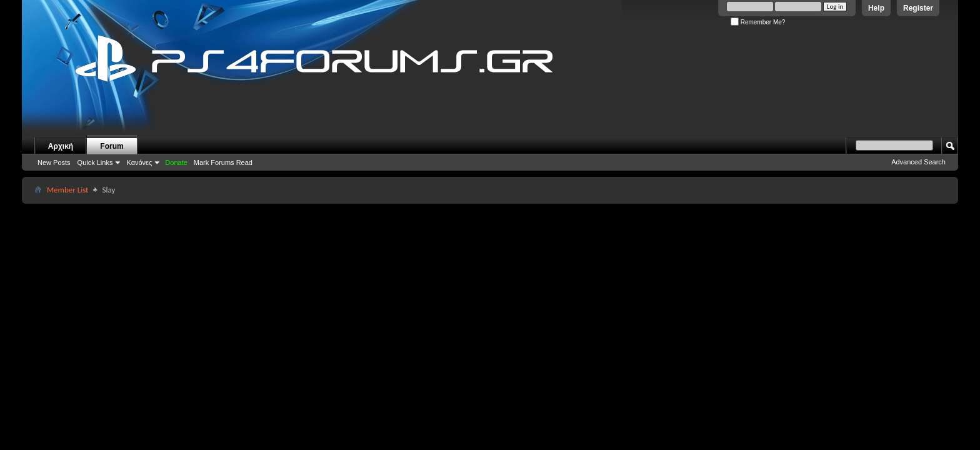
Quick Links (95, 162)
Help (876, 8)
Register (918, 8)
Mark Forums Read (223, 162)
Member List (67, 190)
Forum (112, 146)
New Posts (54, 162)
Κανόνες (139, 162)
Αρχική (61, 146)
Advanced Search (918, 162)
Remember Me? (758, 22)
